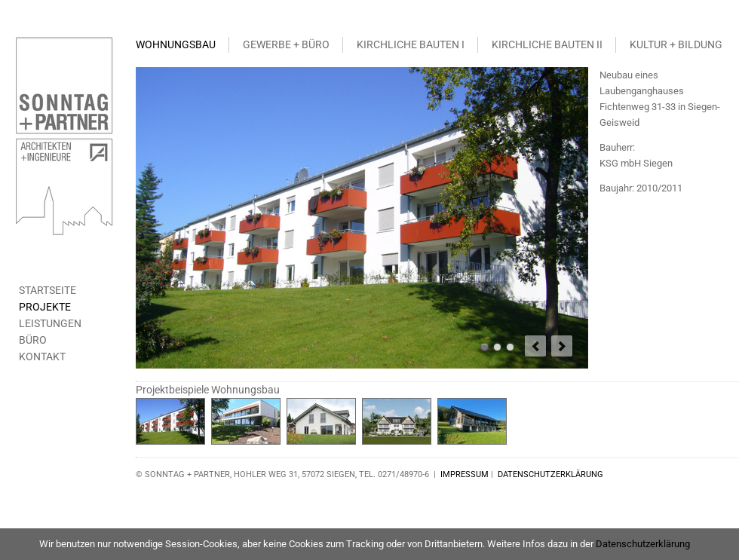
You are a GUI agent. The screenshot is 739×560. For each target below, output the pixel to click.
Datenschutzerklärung (643, 544)
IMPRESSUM (465, 474)
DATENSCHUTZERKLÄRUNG (550, 474)
